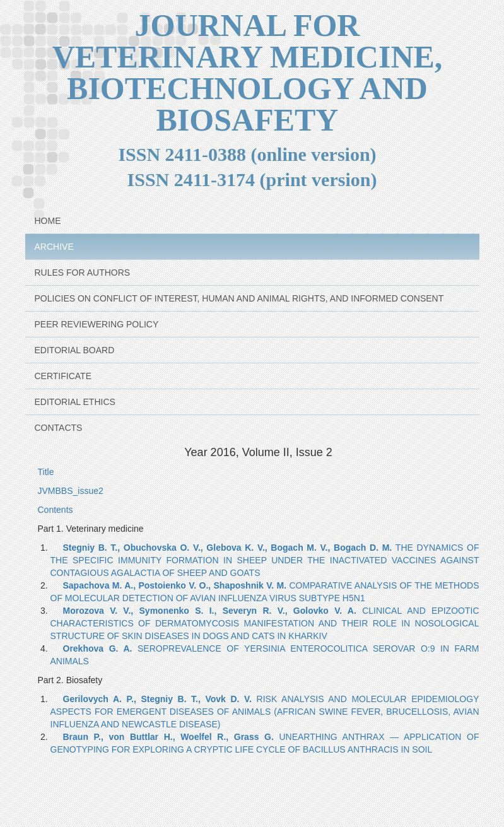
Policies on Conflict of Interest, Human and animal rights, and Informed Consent (239, 298)
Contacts (59, 428)
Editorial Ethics (75, 402)
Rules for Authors (83, 273)
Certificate (63, 376)
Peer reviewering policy (97, 324)
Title (46, 472)
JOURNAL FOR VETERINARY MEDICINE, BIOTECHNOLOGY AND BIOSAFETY (248, 73)
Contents (56, 510)
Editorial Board (75, 350)
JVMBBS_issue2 (71, 491)
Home (48, 221)
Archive (54, 247)
